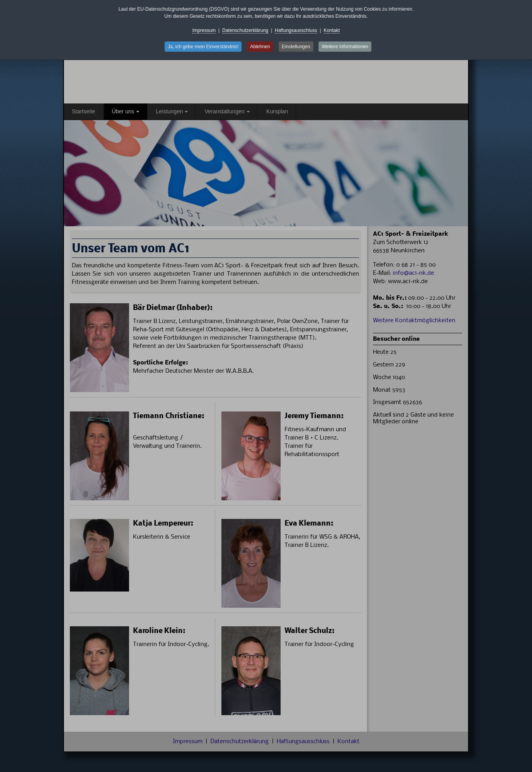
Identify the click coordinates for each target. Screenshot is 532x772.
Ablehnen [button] (260, 47)
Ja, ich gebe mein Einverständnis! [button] (203, 47)
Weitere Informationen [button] (345, 47)
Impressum (204, 30)
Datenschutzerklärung (245, 30)
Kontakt (332, 30)
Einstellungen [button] (296, 47)
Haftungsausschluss (296, 30)
